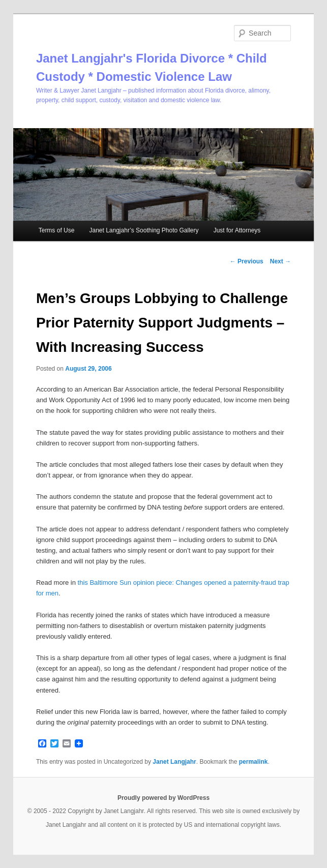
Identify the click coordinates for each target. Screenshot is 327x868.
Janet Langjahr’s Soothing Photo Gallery (144, 230)
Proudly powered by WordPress (163, 798)
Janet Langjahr (174, 762)
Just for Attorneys (237, 230)
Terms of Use (57, 230)
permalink (254, 762)
